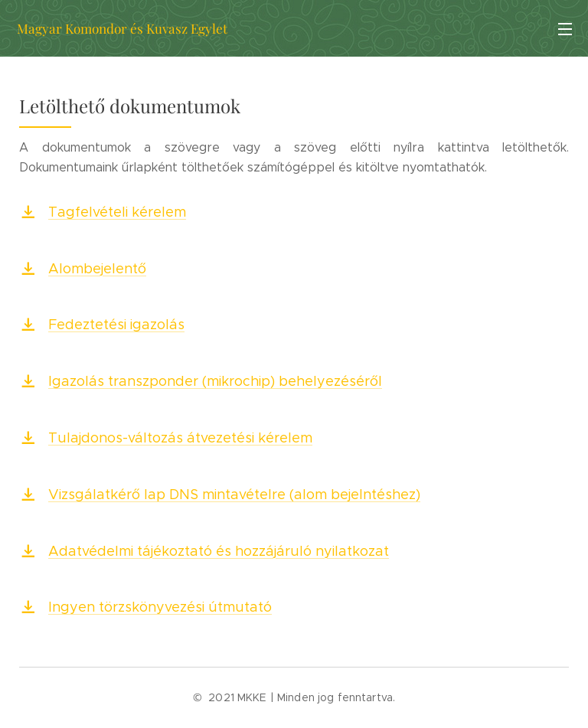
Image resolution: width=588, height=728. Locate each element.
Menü (565, 29)
